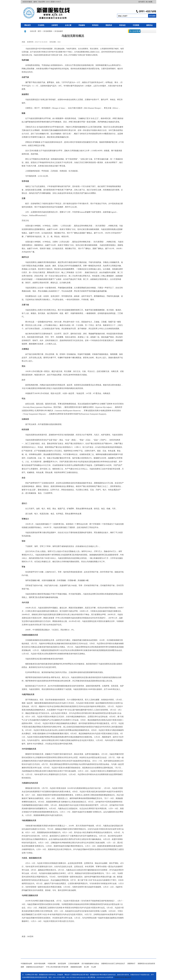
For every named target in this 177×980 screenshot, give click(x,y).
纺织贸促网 (62, 964)
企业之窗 (68, 25)
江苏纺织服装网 (74, 964)
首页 (39, 31)
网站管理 (128, 977)
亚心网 (86, 967)
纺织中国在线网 (40, 964)
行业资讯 (41, 25)
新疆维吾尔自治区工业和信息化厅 (113, 964)
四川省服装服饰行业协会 (90, 964)
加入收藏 (149, 2)
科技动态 (122, 25)
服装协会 (149, 25)
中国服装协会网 (26, 964)
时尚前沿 (95, 25)
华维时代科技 (119, 977)
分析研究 (55, 25)
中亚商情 (136, 25)
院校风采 (109, 25)
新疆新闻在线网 (76, 967)
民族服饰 (82, 25)
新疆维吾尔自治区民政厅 (35, 967)
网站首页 (28, 25)
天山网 (93, 967)
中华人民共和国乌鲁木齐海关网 (57, 967)
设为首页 (142, 2)
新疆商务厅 (131, 964)
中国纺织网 (52, 964)
